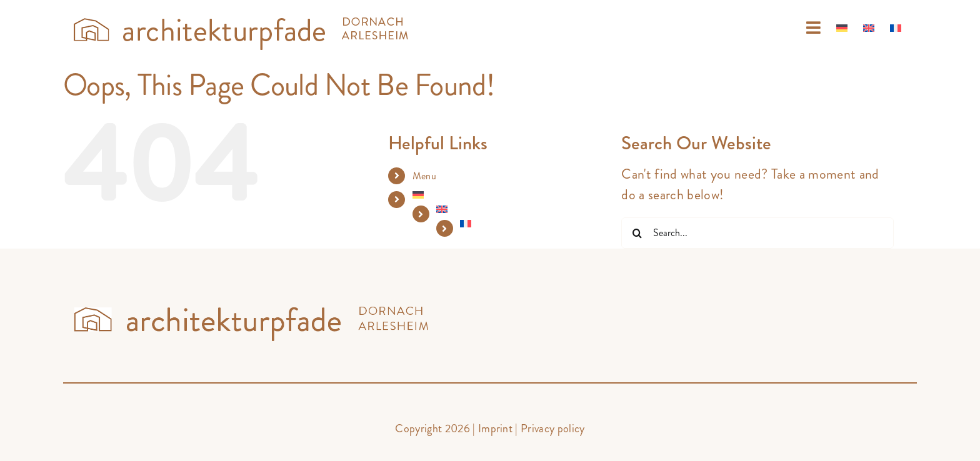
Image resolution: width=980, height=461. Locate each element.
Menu (424, 176)
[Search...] (757, 233)
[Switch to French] (896, 28)
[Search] (637, 233)
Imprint (495, 429)
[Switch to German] (842, 28)
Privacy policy (553, 429)
